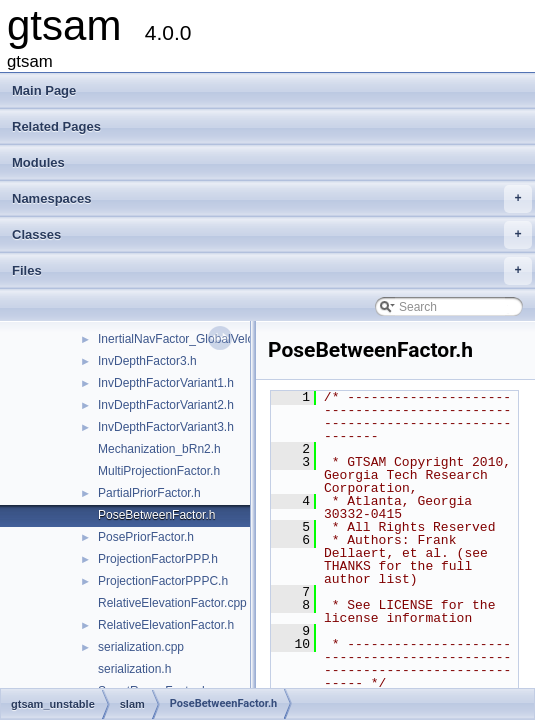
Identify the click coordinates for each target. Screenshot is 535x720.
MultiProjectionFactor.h (159, 471)
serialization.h (134, 669)
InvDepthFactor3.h (147, 361)
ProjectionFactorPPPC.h (163, 581)
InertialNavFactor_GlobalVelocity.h (189, 339)
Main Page (44, 90)
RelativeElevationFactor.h (166, 625)
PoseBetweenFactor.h (156, 515)
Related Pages (56, 126)
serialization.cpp (141, 647)
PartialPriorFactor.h (149, 493)
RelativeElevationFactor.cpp (172, 603)
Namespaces (272, 199)
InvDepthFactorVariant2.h (166, 405)
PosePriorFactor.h (146, 537)
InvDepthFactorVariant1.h (166, 383)
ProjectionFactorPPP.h (158, 559)
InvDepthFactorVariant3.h (166, 427)
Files (272, 271)
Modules (38, 162)
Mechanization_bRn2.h (159, 449)
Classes (272, 235)
